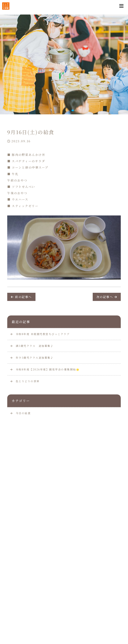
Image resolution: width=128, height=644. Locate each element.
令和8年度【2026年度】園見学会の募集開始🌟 (45, 369)
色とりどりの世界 (25, 381)
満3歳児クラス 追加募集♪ (32, 346)
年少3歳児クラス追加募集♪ (32, 358)
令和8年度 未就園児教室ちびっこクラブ (40, 334)
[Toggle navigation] (121, 6)
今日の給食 (23, 413)
